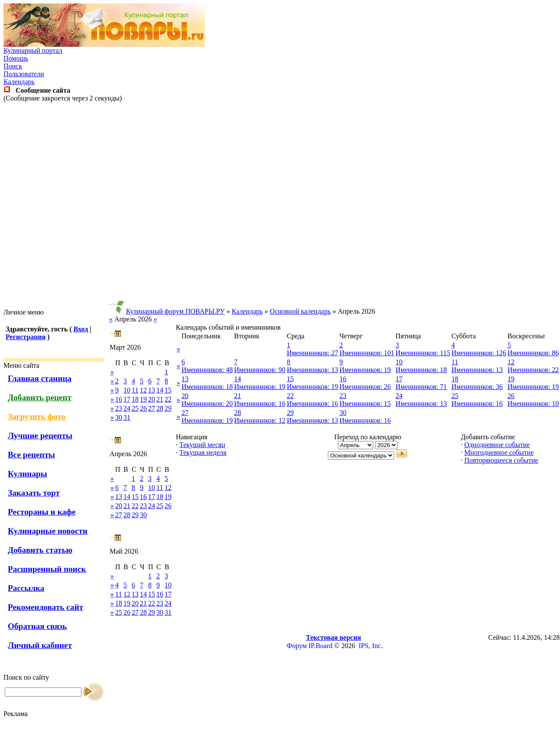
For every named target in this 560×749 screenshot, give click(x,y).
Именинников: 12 (260, 420)
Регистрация (26, 337)
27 (152, 408)
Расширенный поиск (47, 569)
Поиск (13, 66)
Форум (297, 646)
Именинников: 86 (533, 353)
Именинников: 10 (533, 404)
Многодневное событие (499, 452)
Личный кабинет (40, 645)
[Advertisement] (278, 205)
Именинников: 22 (533, 370)
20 (152, 399)
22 (168, 399)
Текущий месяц (202, 445)
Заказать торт (34, 493)
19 (143, 399)
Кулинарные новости (48, 531)
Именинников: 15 (365, 404)
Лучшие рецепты (40, 436)
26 (143, 408)
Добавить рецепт (40, 397)
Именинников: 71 (421, 387)
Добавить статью (40, 550)
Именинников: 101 (367, 353)
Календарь (19, 82)
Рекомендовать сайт (45, 607)
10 (127, 390)
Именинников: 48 (207, 370)
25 (135, 408)
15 (168, 390)
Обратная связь (37, 626)
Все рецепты (31, 455)
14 (160, 390)
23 (119, 408)
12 (143, 390)
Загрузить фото (37, 417)
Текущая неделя (203, 452)
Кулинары (28, 474)
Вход (81, 329)
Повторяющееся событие (501, 460)
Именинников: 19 (365, 370)
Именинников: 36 (477, 387)
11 (135, 390)
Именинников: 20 (207, 404)
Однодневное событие (497, 445)
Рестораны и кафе (42, 512)
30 (119, 417)
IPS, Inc (370, 646)
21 (160, 399)
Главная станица (40, 378)
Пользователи (24, 74)
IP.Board (320, 646)
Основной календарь (300, 311)
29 (168, 408)
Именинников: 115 (423, 353)
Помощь (16, 58)
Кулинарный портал (33, 50)
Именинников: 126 (479, 353)
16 (119, 399)
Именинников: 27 (312, 353)
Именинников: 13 (312, 370)
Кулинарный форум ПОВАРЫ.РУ (175, 311)
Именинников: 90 (260, 370)
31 (127, 417)
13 (152, 390)
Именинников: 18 (421, 370)
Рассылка (26, 588)
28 (160, 408)
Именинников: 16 (260, 404)
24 (127, 408)
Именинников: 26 (365, 387)
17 (127, 399)
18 (135, 399)
